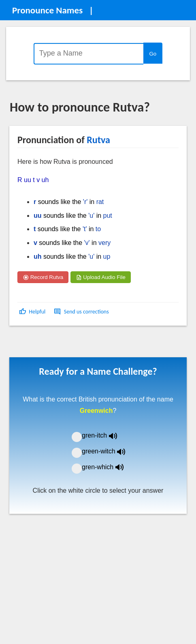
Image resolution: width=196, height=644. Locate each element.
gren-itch (105, 435)
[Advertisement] (75, 344)
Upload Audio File (101, 277)
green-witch (109, 451)
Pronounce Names (47, 10)
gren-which (108, 467)
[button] (33, 312)
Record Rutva (43, 277)
